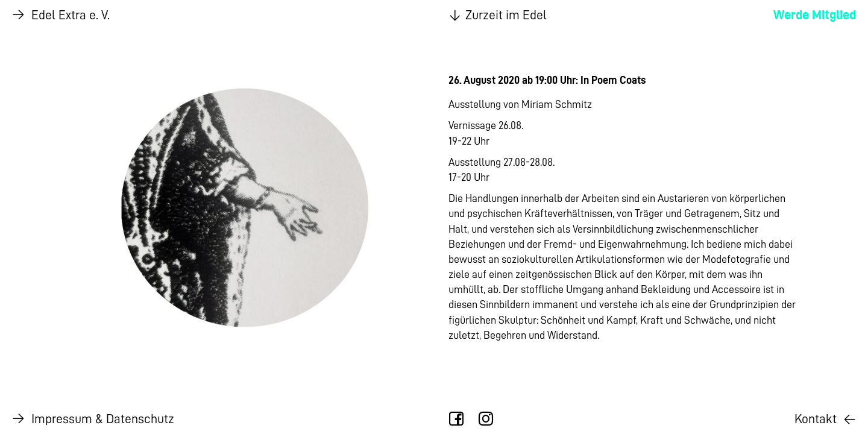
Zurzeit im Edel (496, 15)
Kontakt (825, 419)
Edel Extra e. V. (61, 15)
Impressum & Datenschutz (93, 419)
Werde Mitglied (815, 15)
